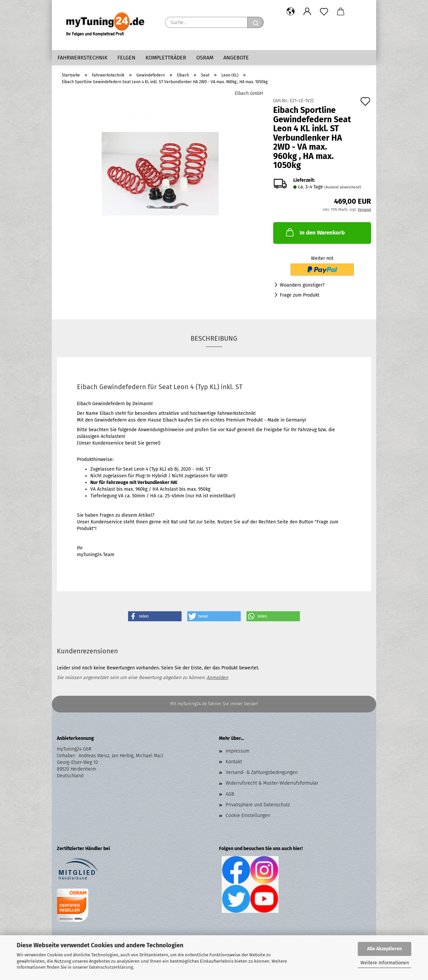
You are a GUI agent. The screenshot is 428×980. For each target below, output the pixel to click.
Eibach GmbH (249, 95)
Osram (205, 58)
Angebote (236, 58)
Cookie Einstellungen (248, 817)
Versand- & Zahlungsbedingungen (262, 774)
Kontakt (234, 763)
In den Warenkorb (315, 234)
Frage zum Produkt (300, 297)
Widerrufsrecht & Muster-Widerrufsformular (272, 785)
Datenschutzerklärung (111, 967)
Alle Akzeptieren (385, 949)
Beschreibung (214, 340)
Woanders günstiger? (302, 287)
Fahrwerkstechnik (82, 58)
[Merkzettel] (324, 12)
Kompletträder (166, 58)
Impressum (238, 753)
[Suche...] (255, 22)
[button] (291, 12)
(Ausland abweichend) (343, 189)
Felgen (126, 58)
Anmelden (217, 679)
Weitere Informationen (385, 963)
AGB (230, 796)
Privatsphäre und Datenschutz (258, 806)
